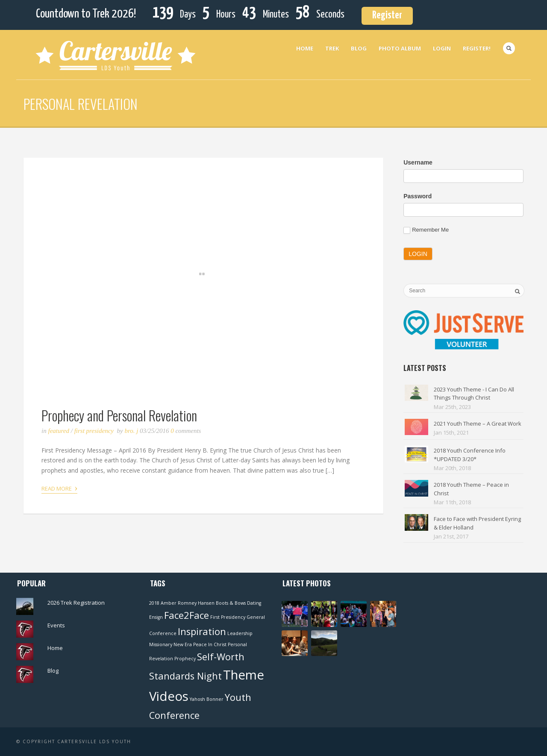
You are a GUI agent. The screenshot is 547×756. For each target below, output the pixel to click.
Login (442, 48)
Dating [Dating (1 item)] (254, 603)
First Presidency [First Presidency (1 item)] (228, 617)
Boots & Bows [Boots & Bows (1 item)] (231, 603)
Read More (59, 488)
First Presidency (94, 431)
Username (418, 162)
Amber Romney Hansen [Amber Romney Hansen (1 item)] (188, 603)
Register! (477, 48)
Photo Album (400, 48)
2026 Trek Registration (76, 603)
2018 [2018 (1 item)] (154, 603)
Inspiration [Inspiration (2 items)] (202, 631)
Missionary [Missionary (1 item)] (161, 644)
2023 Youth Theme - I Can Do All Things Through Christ (474, 394)
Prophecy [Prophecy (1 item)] (185, 659)
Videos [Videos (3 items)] (169, 696)
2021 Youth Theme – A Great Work (478, 424)
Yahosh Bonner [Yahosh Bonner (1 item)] (207, 699)
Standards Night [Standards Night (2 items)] (185, 676)
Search (509, 48)
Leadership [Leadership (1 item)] (240, 633)
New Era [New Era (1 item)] (183, 644)
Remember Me (426, 230)
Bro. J (132, 431)
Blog (359, 48)
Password (418, 196)
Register (387, 16)
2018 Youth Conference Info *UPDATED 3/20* (470, 455)
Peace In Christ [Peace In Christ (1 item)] (210, 644)
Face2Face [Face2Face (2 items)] (187, 615)
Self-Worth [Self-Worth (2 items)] (221, 657)
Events (56, 625)
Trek (332, 48)
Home (305, 48)
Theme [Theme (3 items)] (244, 675)
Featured (59, 431)
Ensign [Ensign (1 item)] (156, 617)
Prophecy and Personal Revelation (119, 415)
